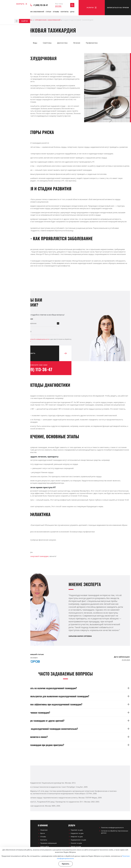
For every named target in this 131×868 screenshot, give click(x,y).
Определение (8, 43)
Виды (35, 43)
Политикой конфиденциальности (38, 339)
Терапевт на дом (77, 830)
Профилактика (92, 43)
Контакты (65, 12)
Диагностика (62, 43)
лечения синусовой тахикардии (36, 556)
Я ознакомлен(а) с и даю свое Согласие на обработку (42, 340)
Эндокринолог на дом (78, 840)
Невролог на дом (77, 837)
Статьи (48, 12)
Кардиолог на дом (77, 833)
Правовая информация (49, 843)
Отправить (42, 353)
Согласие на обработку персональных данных (115, 832)
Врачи (17, 12)
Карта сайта (45, 846)
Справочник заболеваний (33, 12)
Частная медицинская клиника (17, 20)
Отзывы (56, 12)
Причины (23, 43)
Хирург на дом (76, 846)
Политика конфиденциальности (112, 828)
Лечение (77, 43)
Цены (72, 12)
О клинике (7, 12)
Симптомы (47, 43)
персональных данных (23, 341)
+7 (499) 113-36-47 (39, 6)
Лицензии (44, 830)
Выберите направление (23, 319)
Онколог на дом (76, 843)
